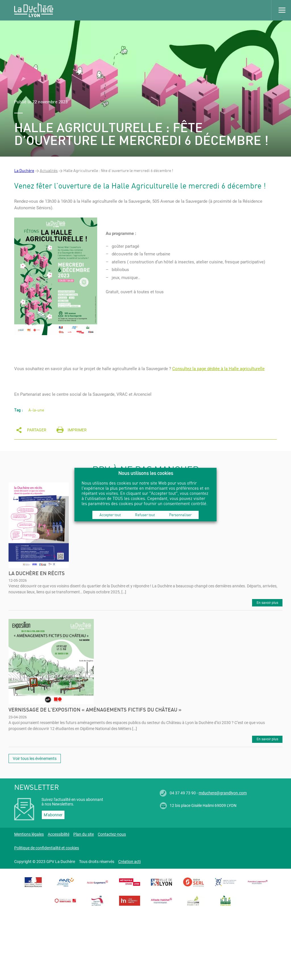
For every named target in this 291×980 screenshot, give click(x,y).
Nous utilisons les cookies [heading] (146, 473)
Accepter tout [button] (110, 515)
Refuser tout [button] (145, 515)
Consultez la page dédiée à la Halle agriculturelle (218, 369)
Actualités (49, 170)
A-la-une (36, 410)
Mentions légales (29, 834)
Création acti (129, 862)
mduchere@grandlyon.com (223, 793)
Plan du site (84, 834)
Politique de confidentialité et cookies (47, 848)
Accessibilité (59, 834)
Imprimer (77, 430)
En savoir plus (267, 603)
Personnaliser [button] (180, 515)
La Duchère (24, 170)
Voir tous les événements (35, 758)
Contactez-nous (112, 834)
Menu (281, 10)
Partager (37, 430)
